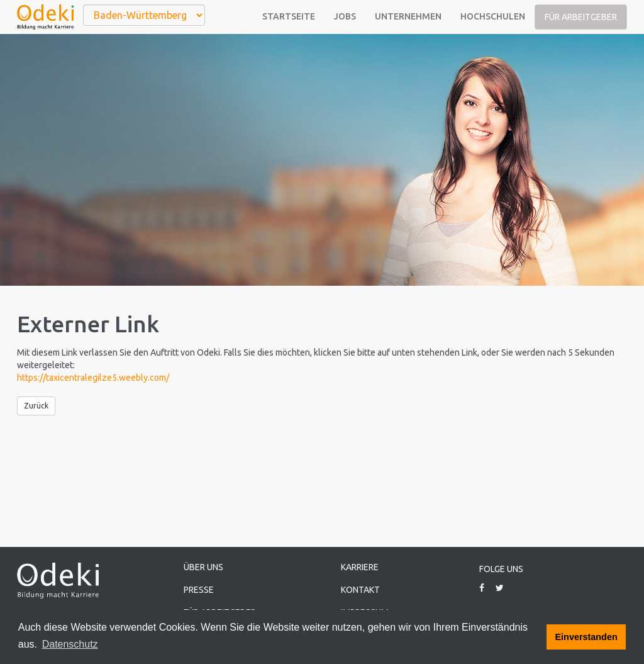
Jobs (345, 16)
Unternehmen (408, 16)
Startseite (289, 16)
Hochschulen (493, 16)
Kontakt (360, 590)
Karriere (360, 567)
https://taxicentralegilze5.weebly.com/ (93, 378)
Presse (199, 590)
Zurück (36, 406)
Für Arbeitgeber (581, 17)
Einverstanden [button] (586, 637)
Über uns (203, 567)
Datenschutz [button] (70, 644)
